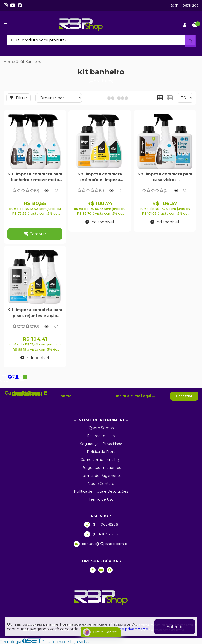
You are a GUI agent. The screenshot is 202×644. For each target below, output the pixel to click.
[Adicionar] (44, 220)
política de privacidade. (126, 629)
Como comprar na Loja (101, 460)
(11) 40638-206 (185, 5)
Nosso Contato (101, 484)
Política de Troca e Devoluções (101, 491)
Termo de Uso (101, 499)
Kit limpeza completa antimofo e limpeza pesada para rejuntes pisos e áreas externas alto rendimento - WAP (100, 178)
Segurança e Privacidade (101, 444)
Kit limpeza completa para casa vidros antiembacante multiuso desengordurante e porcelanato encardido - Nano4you (165, 178)
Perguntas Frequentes (101, 468)
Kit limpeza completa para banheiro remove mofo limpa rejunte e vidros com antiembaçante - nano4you (35, 178)
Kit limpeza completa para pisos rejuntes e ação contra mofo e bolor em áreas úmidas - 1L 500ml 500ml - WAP (35, 313)
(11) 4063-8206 (101, 525)
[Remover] (26, 220)
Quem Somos (101, 428)
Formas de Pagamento (101, 476)
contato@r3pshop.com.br (101, 544)
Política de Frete (101, 452)
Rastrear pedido (101, 436)
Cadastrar (184, 396)
